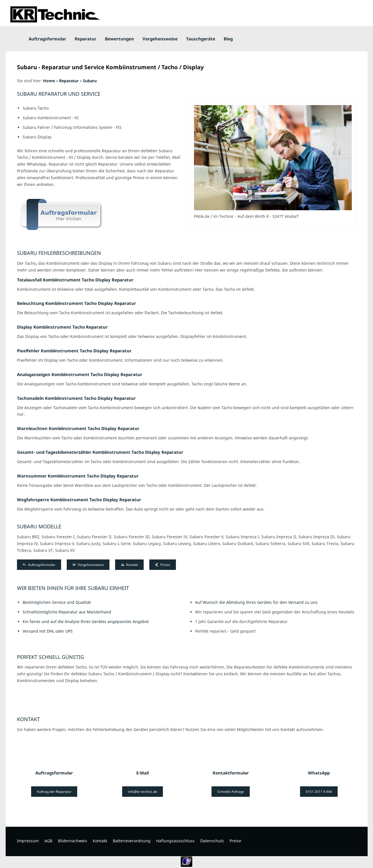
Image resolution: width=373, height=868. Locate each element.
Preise (163, 565)
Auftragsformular (39, 565)
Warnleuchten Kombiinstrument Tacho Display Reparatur (78, 428)
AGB (48, 841)
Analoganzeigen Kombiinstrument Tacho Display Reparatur (80, 374)
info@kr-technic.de (143, 792)
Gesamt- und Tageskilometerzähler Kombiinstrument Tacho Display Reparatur (100, 452)
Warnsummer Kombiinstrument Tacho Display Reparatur (78, 476)
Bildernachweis (73, 841)
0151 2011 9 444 (319, 792)
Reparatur (69, 81)
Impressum (28, 841)
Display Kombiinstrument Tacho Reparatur (62, 327)
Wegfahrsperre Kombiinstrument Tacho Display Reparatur (79, 500)
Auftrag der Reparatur (54, 792)
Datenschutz (212, 841)
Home (49, 81)
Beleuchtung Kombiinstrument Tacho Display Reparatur (76, 303)
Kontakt (129, 565)
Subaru (90, 81)
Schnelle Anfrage (231, 792)
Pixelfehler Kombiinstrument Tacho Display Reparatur (74, 351)
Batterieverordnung (132, 841)
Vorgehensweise (88, 565)
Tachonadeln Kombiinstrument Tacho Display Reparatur (76, 398)
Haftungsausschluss (175, 841)
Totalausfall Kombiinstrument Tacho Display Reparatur (75, 280)
